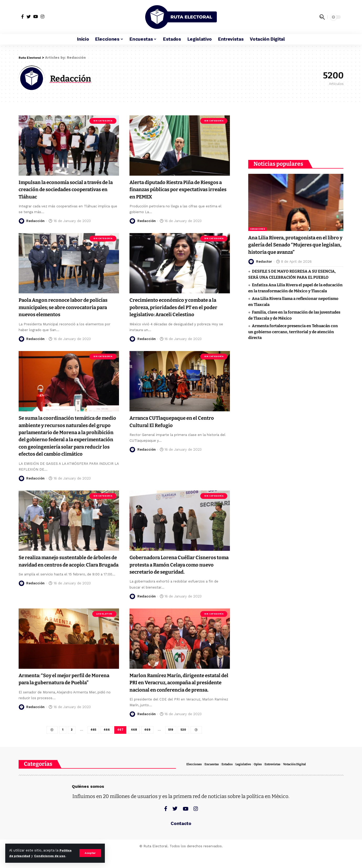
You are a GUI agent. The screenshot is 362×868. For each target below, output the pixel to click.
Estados (231, 779)
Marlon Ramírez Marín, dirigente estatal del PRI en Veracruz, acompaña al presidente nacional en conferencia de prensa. (178, 692)
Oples (264, 779)
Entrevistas (280, 779)
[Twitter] (29, 17)
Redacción (35, 221)
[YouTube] (36, 17)
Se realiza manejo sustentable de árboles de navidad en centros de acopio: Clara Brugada (62, 571)
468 (134, 744)
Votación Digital (304, 779)
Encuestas (214, 779)
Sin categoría (103, 120)
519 (172, 744)
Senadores (258, 218)
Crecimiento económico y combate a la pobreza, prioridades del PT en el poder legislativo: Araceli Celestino (177, 307)
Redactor (264, 251)
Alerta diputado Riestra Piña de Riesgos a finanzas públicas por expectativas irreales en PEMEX (171, 189)
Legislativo (104, 620)
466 (106, 744)
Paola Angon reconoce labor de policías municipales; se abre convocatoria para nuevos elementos (67, 307)
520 (185, 744)
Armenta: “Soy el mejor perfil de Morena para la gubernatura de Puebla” (61, 689)
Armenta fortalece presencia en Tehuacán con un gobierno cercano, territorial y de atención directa (293, 321)
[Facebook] (23, 17)
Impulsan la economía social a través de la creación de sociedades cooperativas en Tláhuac (67, 189)
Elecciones (195, 779)
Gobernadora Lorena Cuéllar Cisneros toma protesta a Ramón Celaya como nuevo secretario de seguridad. (179, 571)
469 (148, 744)
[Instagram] (42, 17)
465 (92, 744)
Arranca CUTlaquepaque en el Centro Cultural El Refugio (178, 421)
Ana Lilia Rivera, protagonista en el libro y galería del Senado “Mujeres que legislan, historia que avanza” (294, 234)
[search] (322, 17)
